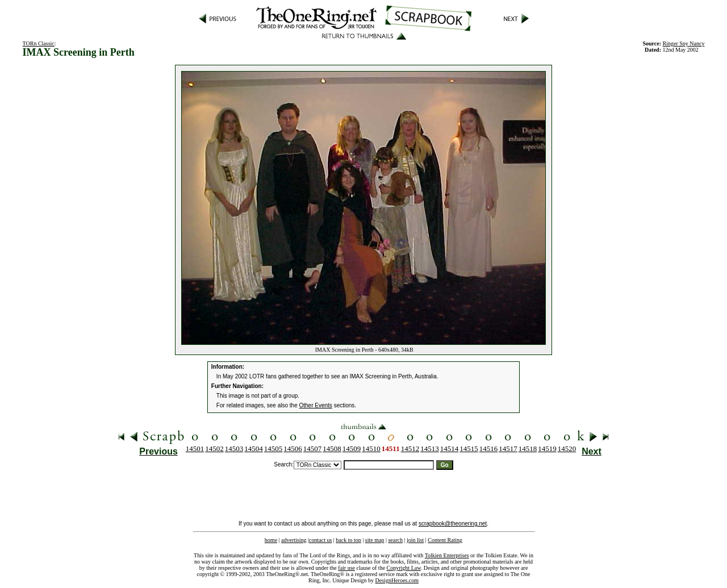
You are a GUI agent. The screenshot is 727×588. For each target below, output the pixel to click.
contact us (320, 540)
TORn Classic (39, 43)
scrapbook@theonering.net (453, 524)
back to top (348, 540)
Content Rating (445, 540)
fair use (346, 568)
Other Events (316, 405)
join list (415, 540)
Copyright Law (404, 568)
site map (375, 540)
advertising (294, 540)
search (395, 540)
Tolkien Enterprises (447, 555)
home (271, 540)
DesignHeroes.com (397, 580)
